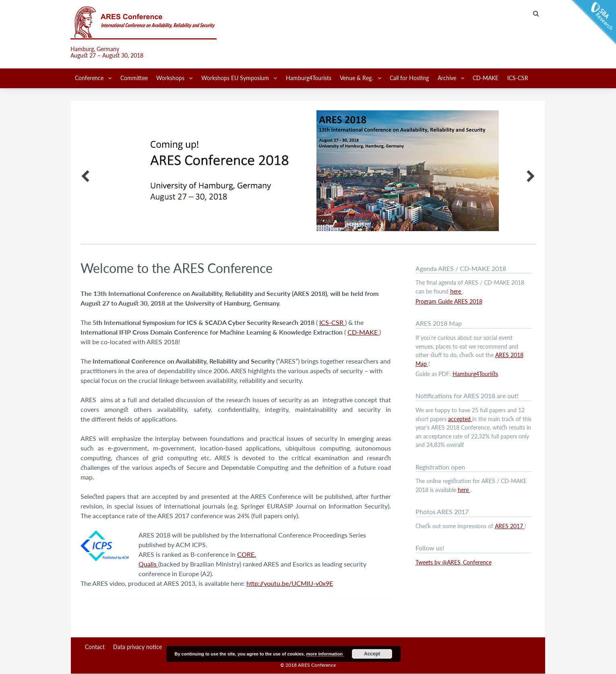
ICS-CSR (518, 78)
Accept (372, 654)
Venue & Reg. (357, 78)
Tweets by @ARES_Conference (454, 562)
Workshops (171, 78)
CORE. (247, 554)
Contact (95, 647)
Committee (134, 78)
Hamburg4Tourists (309, 78)
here (456, 291)
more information (325, 654)
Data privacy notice (137, 647)
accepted (460, 419)
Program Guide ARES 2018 (449, 301)
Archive (448, 78)
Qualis (148, 564)
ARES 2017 (510, 526)
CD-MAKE (486, 78)
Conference (90, 78)
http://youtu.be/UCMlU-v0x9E (290, 583)
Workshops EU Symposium (236, 78)
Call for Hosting (409, 78)
